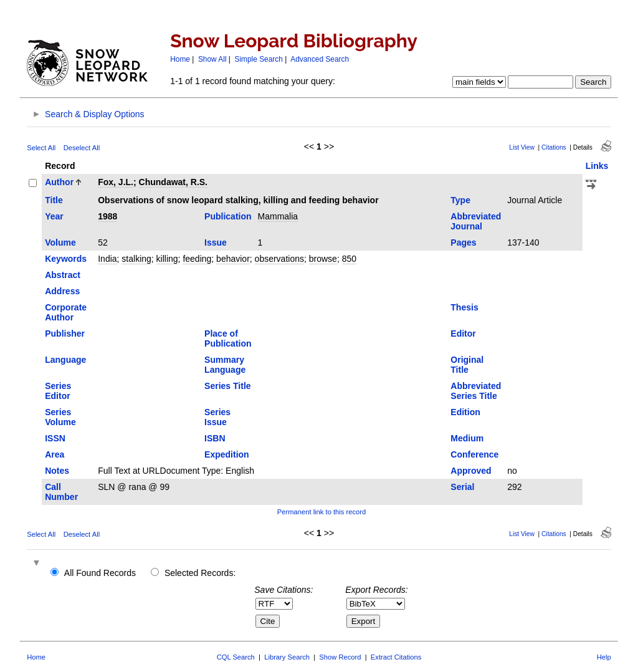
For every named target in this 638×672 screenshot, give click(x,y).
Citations (554, 147)
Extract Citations (396, 657)
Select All (41, 148)
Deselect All (82, 148)
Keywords (66, 259)
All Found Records (100, 573)
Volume (60, 242)
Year (54, 216)
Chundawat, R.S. (173, 182)
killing (167, 259)
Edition (465, 412)
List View (522, 147)
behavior (233, 259)
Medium (467, 438)
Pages (463, 242)
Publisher (65, 334)
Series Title (227, 386)
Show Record (340, 657)
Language (65, 360)
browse (323, 259)
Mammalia (278, 216)
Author (59, 182)
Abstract (63, 275)
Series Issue (217, 417)
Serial (462, 487)
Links (597, 166)
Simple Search (259, 59)
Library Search (287, 657)
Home (180, 59)
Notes (57, 471)
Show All (212, 59)
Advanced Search (320, 59)
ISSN (55, 438)
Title (54, 200)
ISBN (215, 438)
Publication (228, 216)
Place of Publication (228, 338)
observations (279, 259)
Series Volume (60, 417)
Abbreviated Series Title (476, 391)
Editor (463, 334)
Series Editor (58, 391)
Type (460, 200)
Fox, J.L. (116, 182)
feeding (197, 259)
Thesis (464, 307)
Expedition (227, 454)
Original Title (467, 365)
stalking (136, 259)
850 (349, 259)
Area (55, 454)
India (107, 259)
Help (604, 657)
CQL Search (236, 657)
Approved (471, 471)
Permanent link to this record (321, 512)
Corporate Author (66, 312)
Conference (474, 454)
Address (62, 291)
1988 (107, 216)
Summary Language (225, 365)
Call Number (61, 492)
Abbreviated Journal (476, 221)
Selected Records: (200, 573)
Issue (216, 242)
